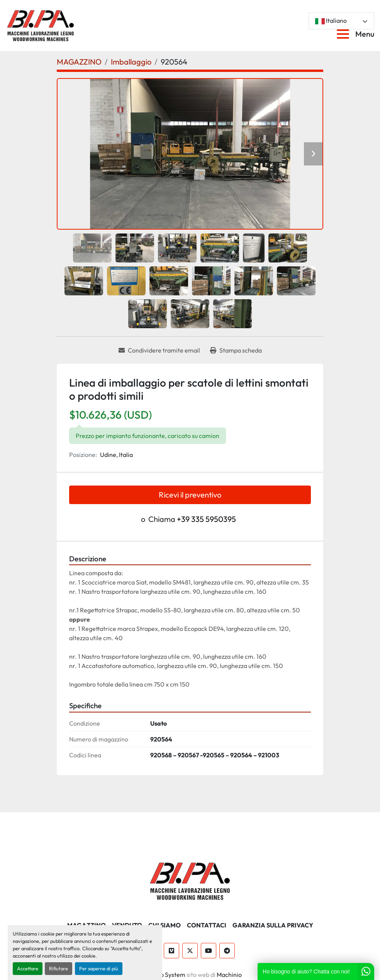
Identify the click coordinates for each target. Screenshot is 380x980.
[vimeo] (171, 951)
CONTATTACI (207, 925)
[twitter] (190, 951)
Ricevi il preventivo (190, 495)
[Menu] (344, 34)
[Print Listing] (236, 350)
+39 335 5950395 (206, 519)
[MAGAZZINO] (79, 62)
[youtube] (209, 951)
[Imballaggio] (131, 62)
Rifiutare (59, 968)
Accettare (28, 968)
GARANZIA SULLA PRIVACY (273, 925)
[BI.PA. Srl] (190, 880)
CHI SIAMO (165, 925)
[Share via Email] (159, 350)
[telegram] (227, 951)
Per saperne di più (99, 968)
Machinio (229, 975)
